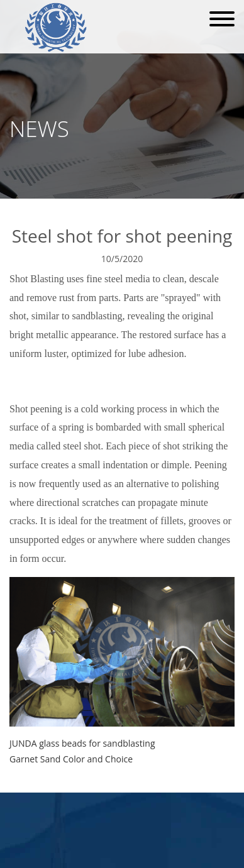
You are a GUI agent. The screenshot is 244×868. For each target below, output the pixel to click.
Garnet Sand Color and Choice (71, 759)
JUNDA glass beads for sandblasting (82, 743)
